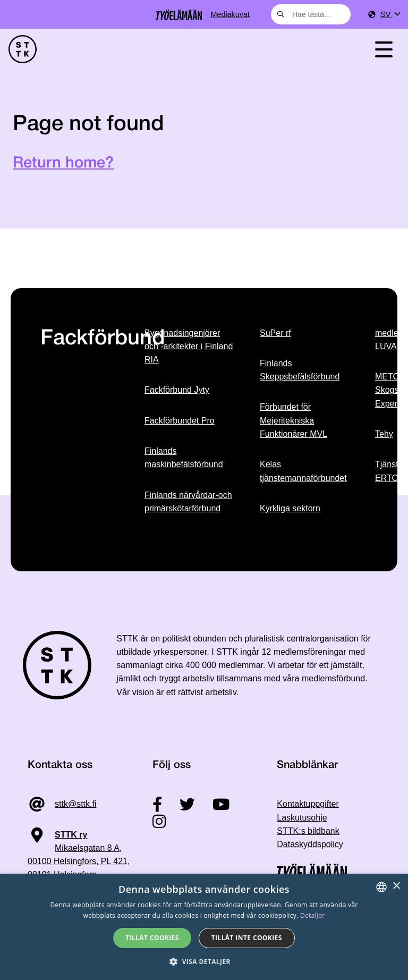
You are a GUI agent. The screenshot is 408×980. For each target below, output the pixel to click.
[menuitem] (390, 15)
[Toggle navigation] (384, 49)
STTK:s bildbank (308, 831)
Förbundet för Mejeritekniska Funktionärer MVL (294, 420)
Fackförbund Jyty (177, 390)
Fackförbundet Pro (180, 421)
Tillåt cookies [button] (152, 938)
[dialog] (204, 927)
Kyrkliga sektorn (290, 508)
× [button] (396, 886)
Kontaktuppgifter (308, 804)
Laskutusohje (302, 818)
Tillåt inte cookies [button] (247, 938)
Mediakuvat (230, 14)
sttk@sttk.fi (75, 804)
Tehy (384, 434)
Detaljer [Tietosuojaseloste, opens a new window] (313, 915)
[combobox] (311, 14)
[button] (204, 962)
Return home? (63, 163)
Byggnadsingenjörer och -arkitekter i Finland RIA (189, 347)
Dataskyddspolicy (310, 844)
